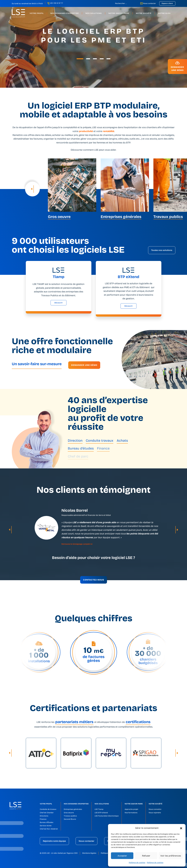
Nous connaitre (155, 809)
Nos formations (131, 813)
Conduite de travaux (48, 809)
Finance (43, 819)
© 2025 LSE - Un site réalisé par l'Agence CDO (59, 853)
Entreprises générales (73, 809)
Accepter (122, 856)
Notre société (155, 804)
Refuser (146, 856)
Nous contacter (149, 3)
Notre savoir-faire (134, 804)
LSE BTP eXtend (101, 813)
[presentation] (32, 189)
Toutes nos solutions (162, 250)
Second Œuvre (70, 819)
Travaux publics (70, 816)
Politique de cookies (137, 863)
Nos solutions (102, 804)
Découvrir (59, 303)
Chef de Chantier (47, 813)
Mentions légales (89, 853)
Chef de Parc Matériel (49, 829)
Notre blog (164, 13)
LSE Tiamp (99, 809)
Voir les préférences (171, 856)
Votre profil (46, 804)
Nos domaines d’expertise (76, 804)
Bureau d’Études (46, 822)
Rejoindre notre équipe (54, 841)
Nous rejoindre (155, 813)
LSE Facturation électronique (107, 816)
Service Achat (46, 826)
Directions (44, 816)
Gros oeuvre (69, 813)
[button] (181, 828)
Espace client (167, 3)
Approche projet (131, 809)
